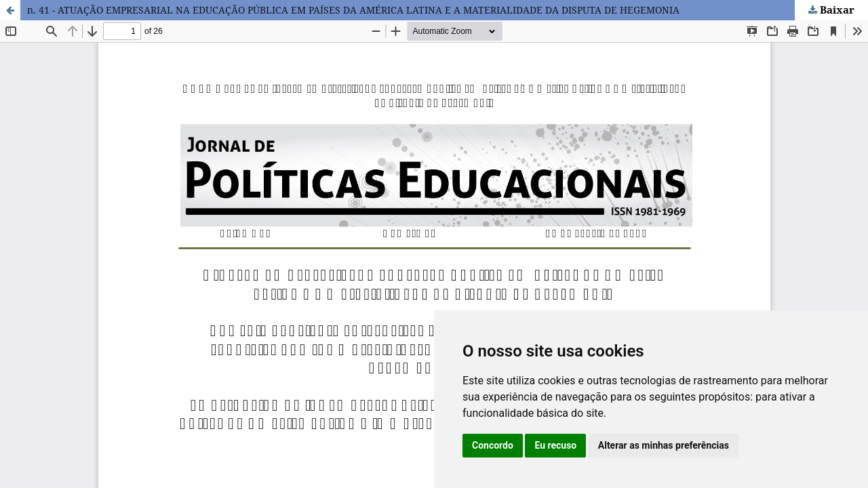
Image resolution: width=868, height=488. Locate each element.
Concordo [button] (493, 445)
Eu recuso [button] (555, 445)
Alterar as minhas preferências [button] (664, 445)
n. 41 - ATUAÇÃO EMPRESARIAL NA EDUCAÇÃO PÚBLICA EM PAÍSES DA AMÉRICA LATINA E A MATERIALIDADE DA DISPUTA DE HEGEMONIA (353, 10)
